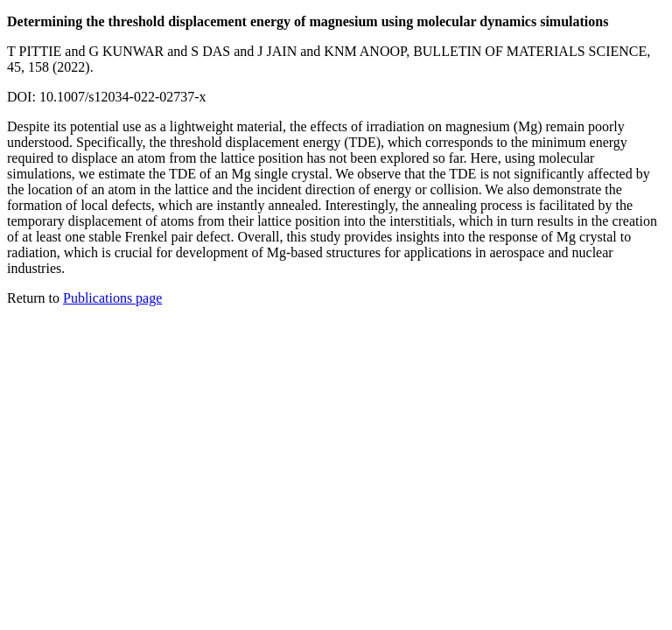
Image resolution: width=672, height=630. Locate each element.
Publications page (112, 298)
